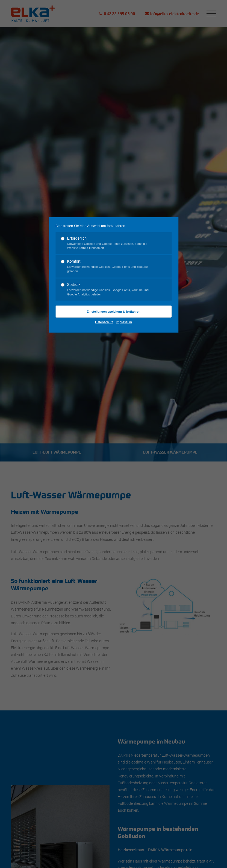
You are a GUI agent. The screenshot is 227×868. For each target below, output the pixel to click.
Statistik (111, 289)
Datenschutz (104, 322)
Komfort (111, 266)
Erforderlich (111, 243)
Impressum (124, 322)
